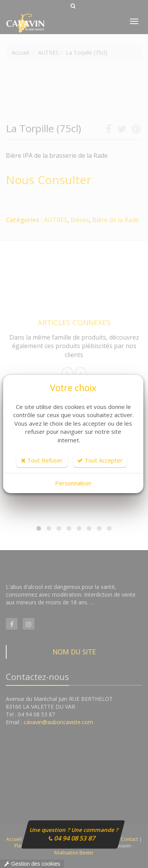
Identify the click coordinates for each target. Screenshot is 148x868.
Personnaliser (73, 483)
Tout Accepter (100, 460)
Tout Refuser (42, 460)
